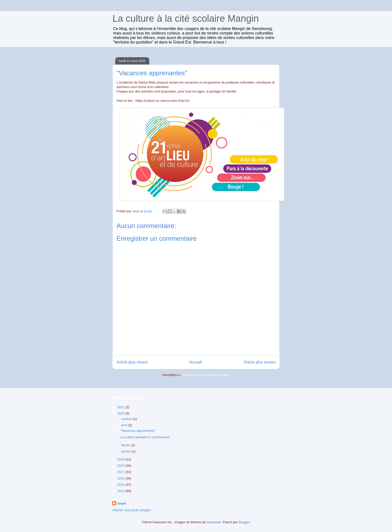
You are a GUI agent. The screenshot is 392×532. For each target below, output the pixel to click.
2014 (121, 491)
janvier (126, 451)
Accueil (196, 362)
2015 (121, 485)
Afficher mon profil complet (131, 510)
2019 (121, 459)
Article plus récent (132, 362)
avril (125, 425)
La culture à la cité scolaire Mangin (186, 18)
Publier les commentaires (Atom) (206, 375)
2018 (121, 466)
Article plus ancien (260, 362)
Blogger (244, 522)
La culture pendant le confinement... (146, 437)
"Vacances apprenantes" (138, 431)
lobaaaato (214, 522)
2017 (121, 472)
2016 (121, 478)
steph (122, 503)
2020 (121, 413)
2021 (121, 407)
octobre (127, 419)
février (126, 445)
